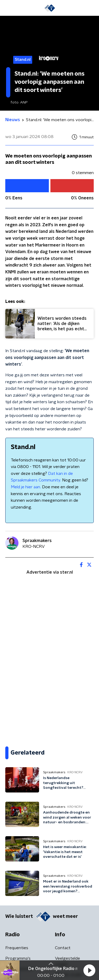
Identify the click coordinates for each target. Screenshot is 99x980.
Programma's (18, 958)
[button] (89, 970)
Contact (63, 948)
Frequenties (17, 948)
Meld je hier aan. (26, 487)
